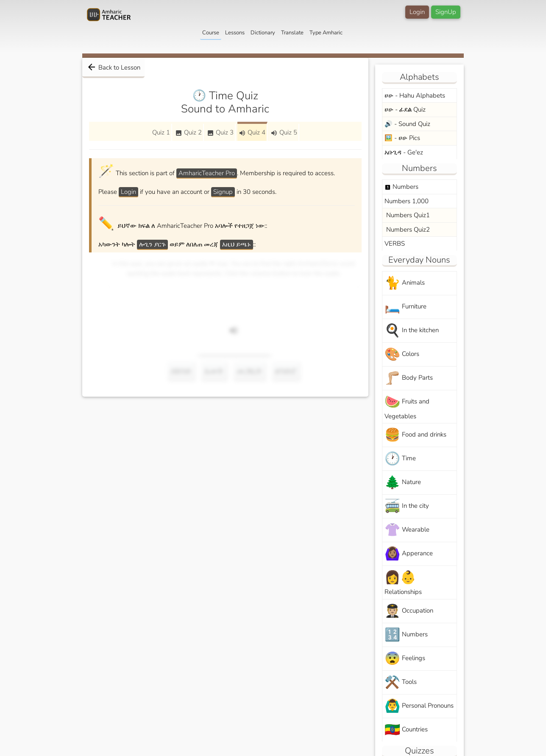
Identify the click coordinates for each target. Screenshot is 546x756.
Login (417, 12)
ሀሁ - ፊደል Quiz (405, 109)
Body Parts (409, 378)
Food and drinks (415, 435)
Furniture (405, 307)
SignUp (446, 12)
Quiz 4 (252, 132)
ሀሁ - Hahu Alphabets (415, 95)
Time (400, 459)
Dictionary (263, 33)
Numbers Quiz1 (407, 215)
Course (211, 33)
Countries (406, 730)
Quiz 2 (188, 132)
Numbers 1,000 (407, 201)
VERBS (395, 244)
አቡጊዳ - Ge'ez (404, 152)
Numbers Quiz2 (407, 230)
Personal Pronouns (419, 706)
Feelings (405, 659)
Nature (403, 483)
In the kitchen (412, 331)
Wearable (407, 530)
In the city (407, 506)
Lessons (235, 33)
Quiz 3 (220, 132)
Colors (402, 354)
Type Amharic (326, 33)
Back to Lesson (113, 67)
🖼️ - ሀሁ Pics (402, 138)
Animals (405, 283)
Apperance (409, 554)
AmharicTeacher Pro (207, 173)
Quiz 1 (161, 132)
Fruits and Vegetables (407, 407)
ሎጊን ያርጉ (152, 244)
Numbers (401, 187)
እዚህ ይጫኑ (237, 244)
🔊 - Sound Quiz (407, 124)
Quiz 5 (284, 132)
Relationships (403, 582)
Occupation (409, 611)
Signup (223, 192)
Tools (401, 682)
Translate (292, 33)
